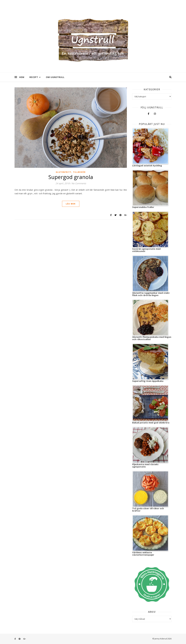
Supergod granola (71, 177)
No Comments (79, 183)
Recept (34, 77)
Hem (22, 77)
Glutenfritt (64, 172)
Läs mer (71, 204)
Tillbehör (79, 172)
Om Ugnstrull (55, 77)
